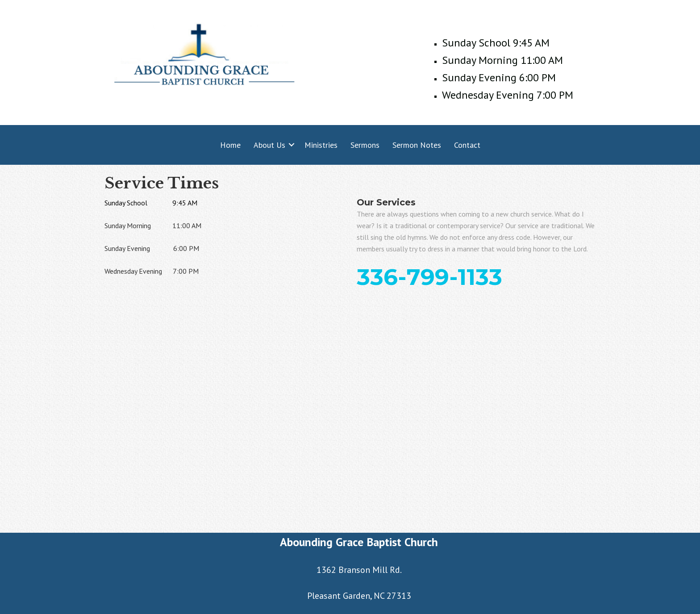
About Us (269, 145)
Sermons (365, 145)
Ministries (321, 145)
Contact (467, 145)
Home (230, 145)
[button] (292, 145)
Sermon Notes (417, 145)
